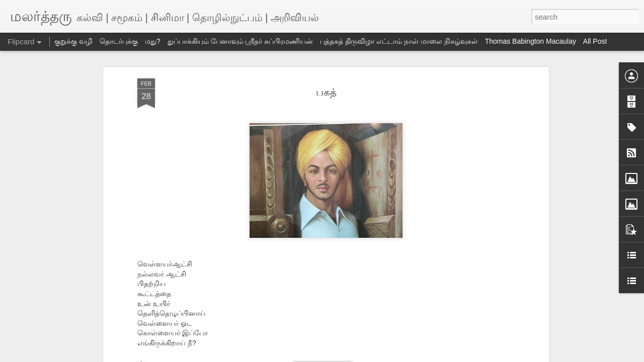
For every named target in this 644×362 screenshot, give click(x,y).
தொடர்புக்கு (119, 41)
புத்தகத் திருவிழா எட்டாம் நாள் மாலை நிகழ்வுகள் (399, 41)
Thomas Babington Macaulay (531, 41)
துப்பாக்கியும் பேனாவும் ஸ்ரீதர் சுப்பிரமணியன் (240, 41)
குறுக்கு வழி (73, 41)
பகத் (326, 92)
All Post (595, 41)
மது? (153, 41)
